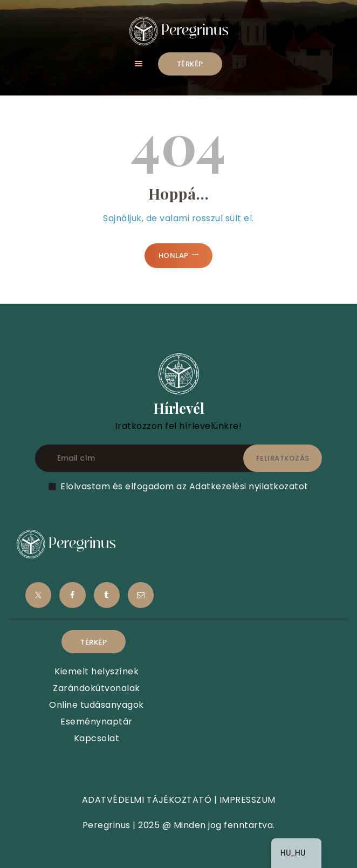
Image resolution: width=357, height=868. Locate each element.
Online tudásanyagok (97, 705)
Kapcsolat (97, 738)
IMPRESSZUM (248, 800)
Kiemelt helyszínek (97, 671)
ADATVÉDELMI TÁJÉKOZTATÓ (147, 800)
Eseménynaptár (97, 722)
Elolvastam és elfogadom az (184, 486)
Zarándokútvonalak (97, 688)
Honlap (174, 255)
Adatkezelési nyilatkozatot (249, 486)
